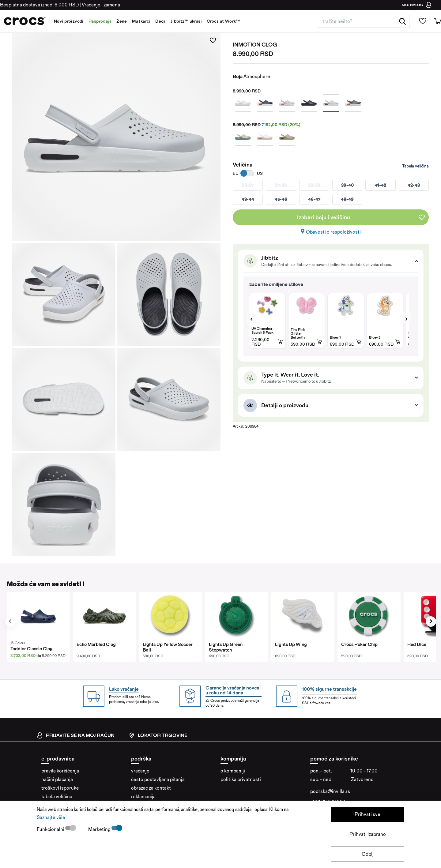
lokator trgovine (158, 735)
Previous (251, 318)
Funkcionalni (51, 829)
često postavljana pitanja (158, 779)
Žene (122, 21)
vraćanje (140, 771)
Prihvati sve (367, 814)
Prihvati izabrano (368, 834)
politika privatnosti (241, 779)
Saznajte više (51, 817)
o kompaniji (233, 771)
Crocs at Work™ (223, 21)
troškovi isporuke (60, 788)
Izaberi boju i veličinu (324, 217)
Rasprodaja (100, 21)
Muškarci (141, 21)
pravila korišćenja (60, 771)
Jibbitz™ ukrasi (186, 21)
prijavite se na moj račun (76, 735)
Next (406, 318)
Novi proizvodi (69, 21)
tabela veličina (57, 797)
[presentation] (10, 622)
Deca (160, 21)
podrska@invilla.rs (330, 791)
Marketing (100, 829)
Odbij (368, 854)
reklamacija (143, 797)
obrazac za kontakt (151, 788)
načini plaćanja (57, 779)
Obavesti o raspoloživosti (333, 232)
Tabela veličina (415, 166)
